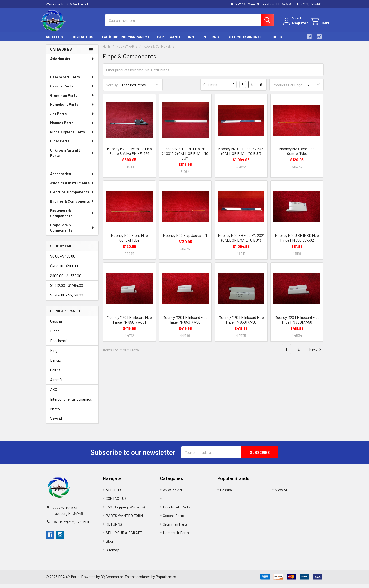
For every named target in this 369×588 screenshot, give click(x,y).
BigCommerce (112, 581)
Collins (55, 374)
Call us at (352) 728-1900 (72, 526)
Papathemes (166, 581)
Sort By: (113, 89)
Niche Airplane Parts (72, 136)
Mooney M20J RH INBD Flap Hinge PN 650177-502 (297, 242)
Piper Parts (72, 145)
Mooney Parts (72, 127)
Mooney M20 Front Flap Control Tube (129, 242)
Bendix (56, 364)
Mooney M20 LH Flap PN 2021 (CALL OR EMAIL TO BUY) (241, 155)
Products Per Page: (288, 89)
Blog (277, 41)
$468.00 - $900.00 (65, 270)
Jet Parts (72, 118)
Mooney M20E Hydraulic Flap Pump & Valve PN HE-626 (129, 155)
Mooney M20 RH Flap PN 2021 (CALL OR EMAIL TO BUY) (241, 242)
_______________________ (74, 72)
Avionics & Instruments (72, 187)
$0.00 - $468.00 (63, 260)
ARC (54, 394)
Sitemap (113, 554)
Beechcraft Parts (72, 81)
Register (294, 26)
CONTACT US (82, 41)
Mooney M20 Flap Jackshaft (185, 240)
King (54, 355)
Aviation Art (72, 63)
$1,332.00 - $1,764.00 (67, 289)
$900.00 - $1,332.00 (66, 280)
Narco (55, 413)
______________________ (74, 169)
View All (56, 423)
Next (316, 354)
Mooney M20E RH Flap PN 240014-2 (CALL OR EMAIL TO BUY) (185, 158)
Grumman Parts (72, 100)
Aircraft (56, 384)
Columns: (211, 89)
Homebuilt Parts (72, 109)
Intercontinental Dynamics (71, 403)
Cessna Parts (72, 90)
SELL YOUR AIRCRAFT (246, 41)
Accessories (72, 178)
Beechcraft (59, 345)
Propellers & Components (72, 232)
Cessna (56, 325)
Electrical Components (72, 196)
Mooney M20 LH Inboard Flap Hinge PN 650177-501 (129, 324)
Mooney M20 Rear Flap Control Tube (297, 155)
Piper (54, 335)
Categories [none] (61, 53)
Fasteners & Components (72, 217)
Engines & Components (72, 206)
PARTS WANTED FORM (175, 41)
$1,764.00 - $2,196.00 (67, 299)
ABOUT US (54, 41)
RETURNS (211, 41)
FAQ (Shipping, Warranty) (125, 41)
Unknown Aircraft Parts (72, 157)
